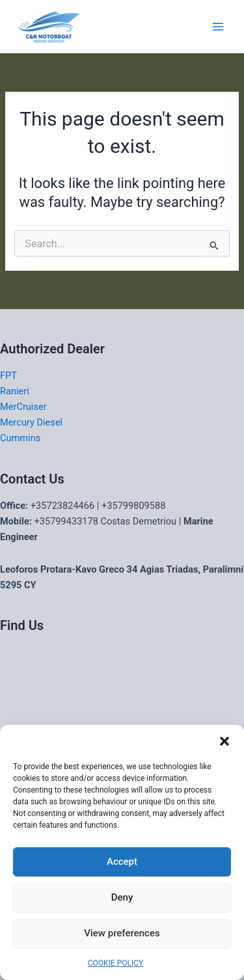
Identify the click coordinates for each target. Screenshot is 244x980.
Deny (122, 897)
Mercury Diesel (31, 422)
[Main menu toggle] (218, 26)
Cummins (20, 438)
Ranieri (15, 391)
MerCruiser (23, 407)
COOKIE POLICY (115, 963)
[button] (224, 741)
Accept (122, 862)
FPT (8, 375)
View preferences (122, 933)
